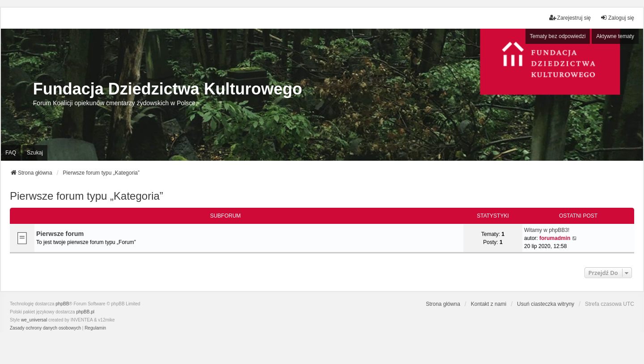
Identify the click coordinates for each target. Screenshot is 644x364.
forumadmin (555, 238)
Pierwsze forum (60, 234)
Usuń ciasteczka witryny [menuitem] (546, 304)
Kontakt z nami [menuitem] (489, 304)
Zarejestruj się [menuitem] (570, 18)
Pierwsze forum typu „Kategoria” (87, 196)
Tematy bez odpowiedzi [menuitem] (558, 36)
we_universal (34, 320)
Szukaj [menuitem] (35, 153)
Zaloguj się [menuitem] (617, 18)
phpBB (62, 304)
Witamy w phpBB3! (547, 230)
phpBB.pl (85, 312)
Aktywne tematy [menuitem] (615, 36)
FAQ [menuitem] (11, 153)
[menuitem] (45, 328)
